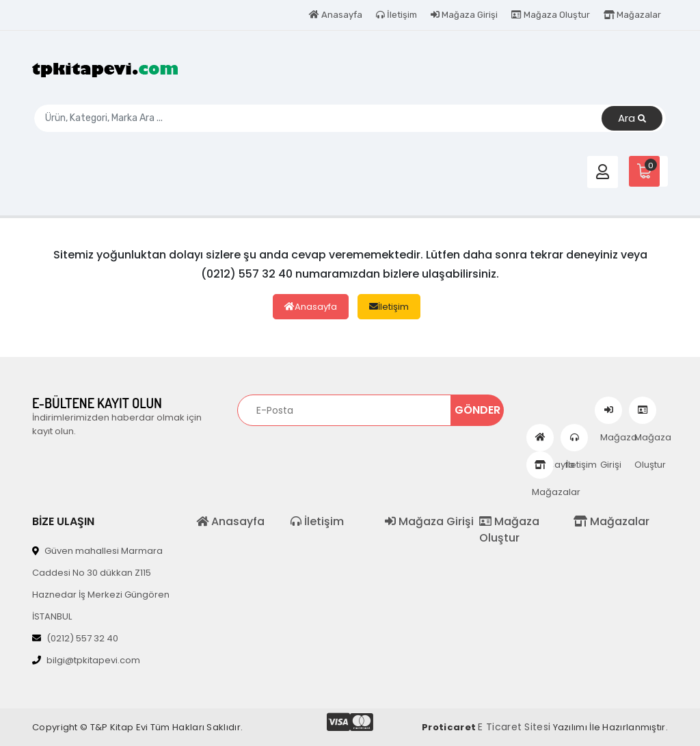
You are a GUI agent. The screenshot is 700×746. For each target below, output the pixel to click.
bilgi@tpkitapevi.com (86, 660)
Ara (632, 119)
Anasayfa (336, 15)
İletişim (396, 15)
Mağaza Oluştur (551, 15)
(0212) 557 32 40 (75, 638)
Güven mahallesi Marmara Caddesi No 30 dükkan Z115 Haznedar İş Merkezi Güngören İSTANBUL (101, 584)
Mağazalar (632, 15)
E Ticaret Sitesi (514, 727)
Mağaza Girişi (464, 15)
